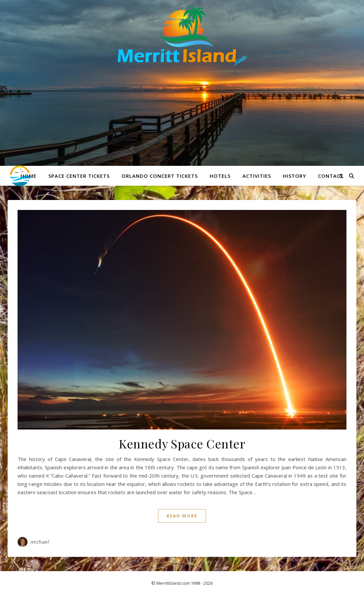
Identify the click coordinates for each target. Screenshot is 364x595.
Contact (331, 176)
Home (28, 176)
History (294, 176)
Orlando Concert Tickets (160, 176)
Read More (182, 516)
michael (40, 542)
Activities (257, 176)
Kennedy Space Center (182, 443)
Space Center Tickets (79, 176)
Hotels (220, 176)
